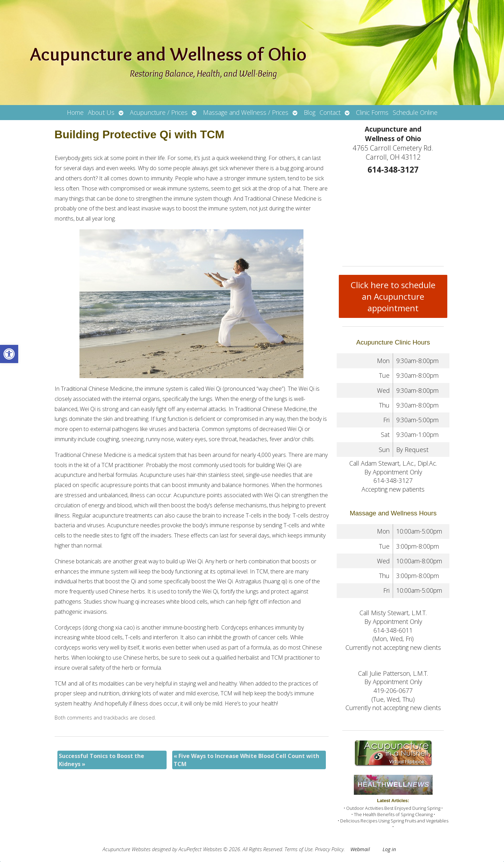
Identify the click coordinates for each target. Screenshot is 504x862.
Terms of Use (299, 849)
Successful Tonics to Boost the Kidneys (101, 760)
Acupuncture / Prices (159, 112)
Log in (389, 849)
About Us (101, 112)
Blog (310, 112)
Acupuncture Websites (127, 849)
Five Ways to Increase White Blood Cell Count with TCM (246, 760)
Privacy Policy (329, 849)
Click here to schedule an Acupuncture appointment (393, 296)
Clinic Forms (372, 112)
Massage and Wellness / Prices (246, 112)
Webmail (360, 849)
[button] (9, 354)
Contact (330, 112)
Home (75, 112)
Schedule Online (415, 112)
